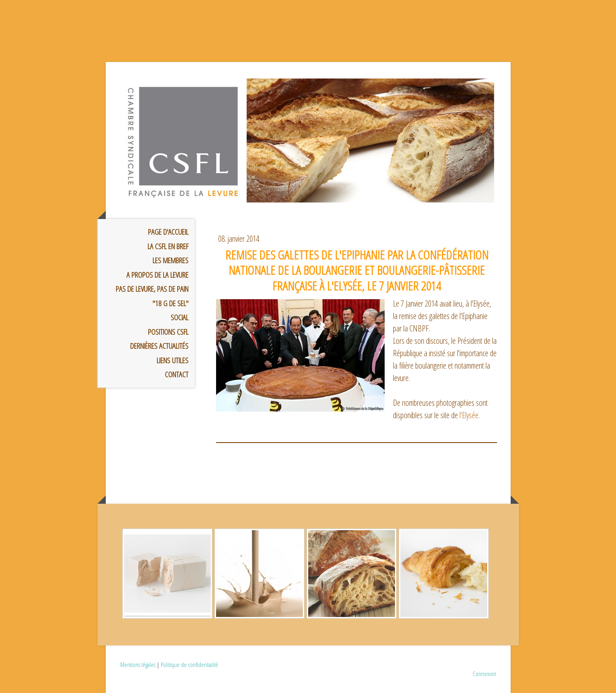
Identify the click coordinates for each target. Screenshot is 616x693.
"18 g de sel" (170, 303)
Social (180, 317)
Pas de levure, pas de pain (152, 289)
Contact (177, 374)
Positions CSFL (168, 332)
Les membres (170, 260)
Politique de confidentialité (189, 664)
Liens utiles (172, 360)
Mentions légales (138, 664)
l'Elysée (469, 415)
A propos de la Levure (157, 275)
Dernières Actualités (159, 346)
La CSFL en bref (168, 246)
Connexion (484, 674)
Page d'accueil (168, 232)
